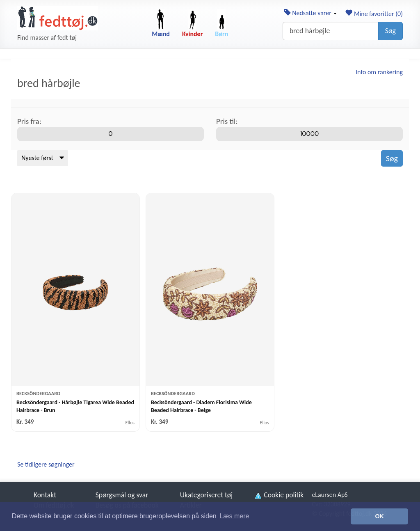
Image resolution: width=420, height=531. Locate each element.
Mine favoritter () (374, 14)
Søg (390, 31)
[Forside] (58, 18)
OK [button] (379, 516)
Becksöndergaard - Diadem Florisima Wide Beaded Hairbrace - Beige (201, 406)
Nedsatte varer (311, 13)
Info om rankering (379, 72)
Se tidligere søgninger (46, 464)
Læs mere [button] (234, 516)
